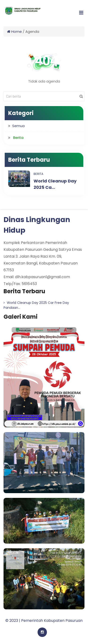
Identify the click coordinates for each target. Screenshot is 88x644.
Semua (18, 126)
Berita (38, 174)
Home (14, 31)
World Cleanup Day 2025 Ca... (55, 184)
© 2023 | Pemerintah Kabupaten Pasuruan (44, 621)
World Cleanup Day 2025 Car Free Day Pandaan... (36, 305)
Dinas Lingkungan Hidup (37, 225)
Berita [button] (18, 138)
